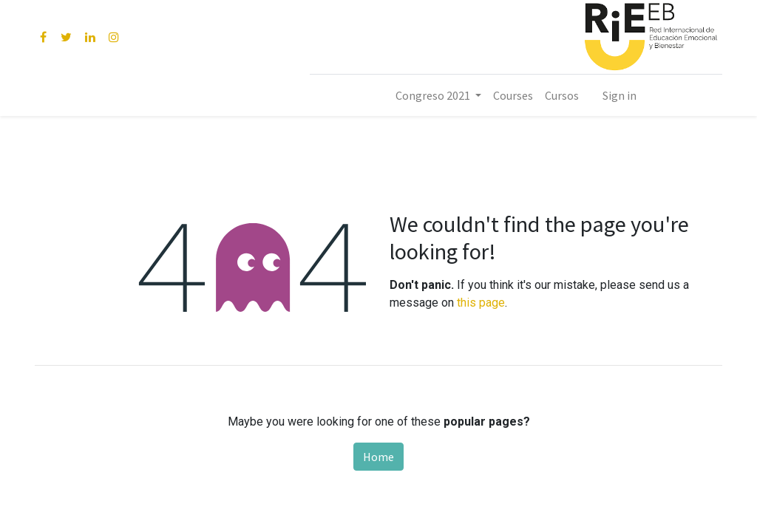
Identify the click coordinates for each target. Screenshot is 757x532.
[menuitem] (513, 95)
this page (481, 303)
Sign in (619, 95)
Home (378, 457)
